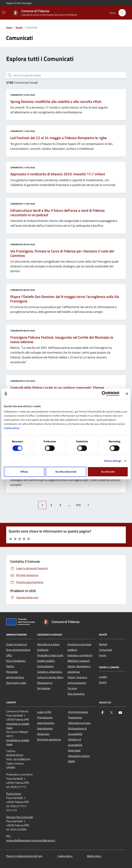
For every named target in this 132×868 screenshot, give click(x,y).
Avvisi (103, 655)
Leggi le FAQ (44, 712)
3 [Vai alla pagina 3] (60, 505)
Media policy (94, 856)
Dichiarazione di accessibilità (77, 731)
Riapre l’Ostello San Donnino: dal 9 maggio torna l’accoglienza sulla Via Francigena (65, 299)
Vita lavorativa (76, 694)
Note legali (74, 750)
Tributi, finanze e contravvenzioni (77, 680)
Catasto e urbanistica (49, 672)
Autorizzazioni (45, 666)
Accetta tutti (108, 472)
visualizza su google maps (18, 726)
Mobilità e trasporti (79, 661)
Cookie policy (12, 428)
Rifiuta (24, 472)
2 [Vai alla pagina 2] (51, 505)
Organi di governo (17, 644)
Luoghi (103, 677)
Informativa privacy (79, 723)
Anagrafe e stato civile (50, 655)
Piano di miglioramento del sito (24, 856)
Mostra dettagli (113, 461)
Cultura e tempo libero (50, 677)
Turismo (72, 688)
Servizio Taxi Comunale (20, 817)
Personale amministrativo (15, 674)
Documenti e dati (16, 683)
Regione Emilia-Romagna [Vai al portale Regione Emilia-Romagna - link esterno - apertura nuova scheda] (19, 3)
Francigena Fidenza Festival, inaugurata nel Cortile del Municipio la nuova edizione (62, 340)
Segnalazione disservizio (45, 731)
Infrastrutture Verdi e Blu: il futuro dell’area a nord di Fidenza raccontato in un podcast (57, 213)
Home (9, 28)
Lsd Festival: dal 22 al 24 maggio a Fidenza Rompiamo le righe (59, 138)
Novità (19, 28)
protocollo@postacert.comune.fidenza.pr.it (31, 840)
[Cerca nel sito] (122, 13)
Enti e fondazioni (16, 661)
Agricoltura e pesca (48, 644)
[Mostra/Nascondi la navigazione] (4, 12)
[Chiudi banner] (127, 394)
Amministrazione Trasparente (78, 715)
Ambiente (43, 650)
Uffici (9, 655)
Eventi (103, 682)
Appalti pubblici (46, 661)
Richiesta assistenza (49, 739)
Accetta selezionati (66, 472)
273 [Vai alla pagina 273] (78, 505)
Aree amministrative (18, 650)
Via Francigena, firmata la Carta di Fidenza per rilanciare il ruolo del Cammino (62, 253)
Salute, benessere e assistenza (79, 669)
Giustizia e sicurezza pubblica (79, 647)
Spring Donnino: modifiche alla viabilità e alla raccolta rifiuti (56, 102)
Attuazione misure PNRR (79, 759)
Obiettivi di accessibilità (75, 742)
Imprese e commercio (80, 655)
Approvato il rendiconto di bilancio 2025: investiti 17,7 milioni (58, 174)
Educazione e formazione (45, 685)
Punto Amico (14, 794)
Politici (10, 666)
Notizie (103, 644)
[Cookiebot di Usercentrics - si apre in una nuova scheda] (104, 394)
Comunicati (106, 650)
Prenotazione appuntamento (46, 720)
